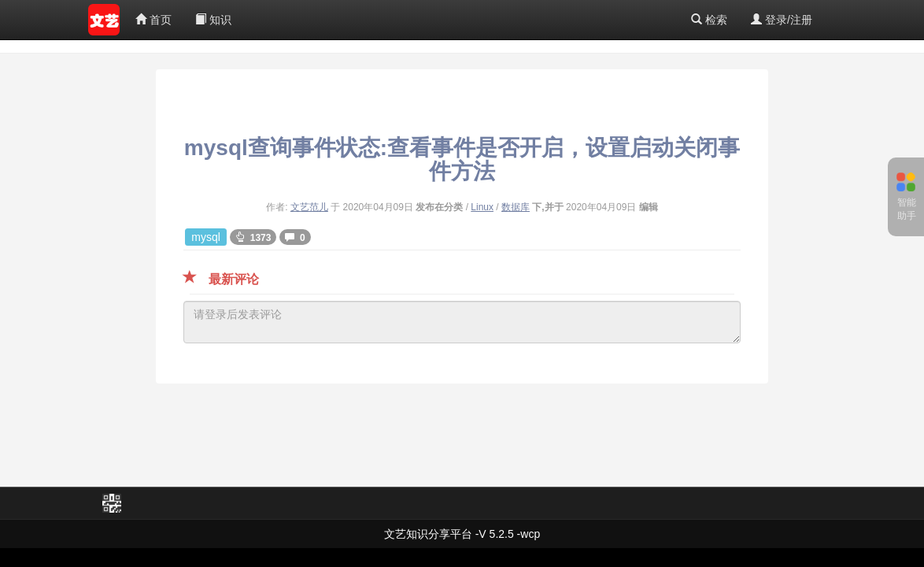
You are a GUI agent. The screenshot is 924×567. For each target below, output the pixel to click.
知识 (213, 20)
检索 (709, 20)
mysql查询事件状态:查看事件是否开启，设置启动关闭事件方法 (462, 159)
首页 (153, 20)
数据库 (516, 207)
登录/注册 (782, 20)
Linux (482, 207)
